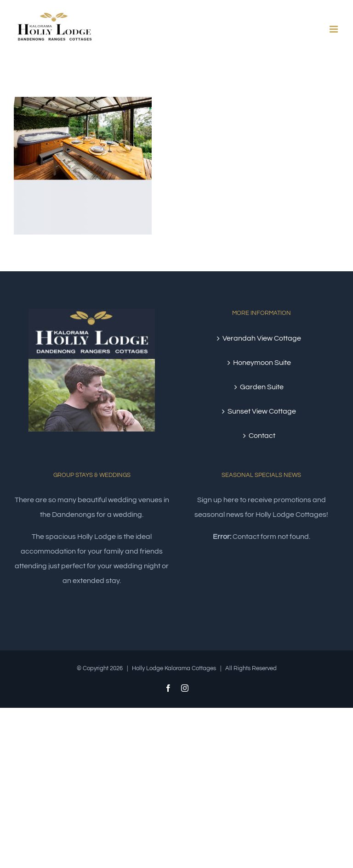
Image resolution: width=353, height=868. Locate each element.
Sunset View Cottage (262, 411)
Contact (262, 436)
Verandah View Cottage (262, 338)
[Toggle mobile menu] (334, 29)
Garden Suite (262, 387)
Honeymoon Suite (262, 363)
